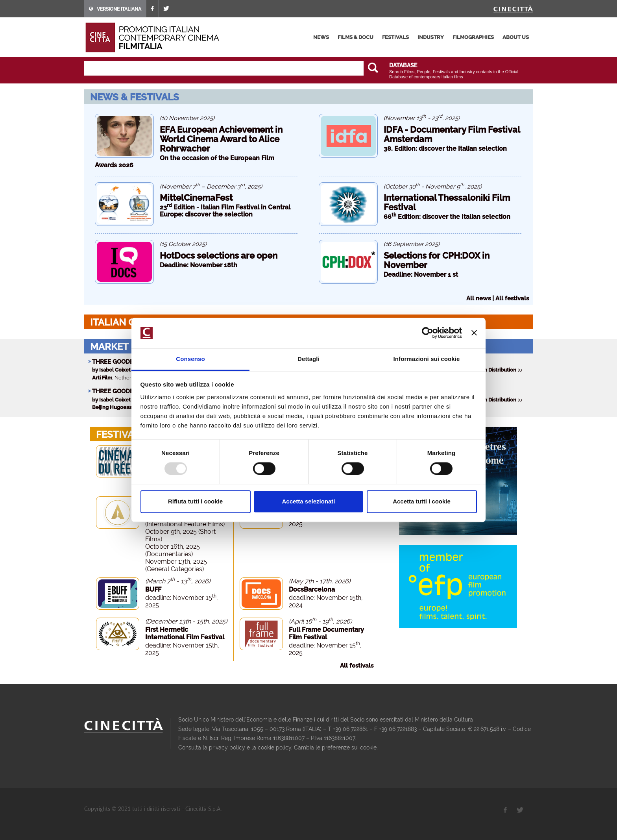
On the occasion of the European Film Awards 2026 (185, 162)
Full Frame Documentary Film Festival (326, 633)
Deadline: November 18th (199, 265)
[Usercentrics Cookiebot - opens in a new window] (428, 333)
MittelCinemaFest (196, 198)
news (321, 37)
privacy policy (227, 747)
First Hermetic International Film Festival (185, 633)
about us (516, 37)
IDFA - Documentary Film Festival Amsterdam (452, 134)
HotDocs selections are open (219, 255)
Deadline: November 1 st (421, 275)
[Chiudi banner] (474, 333)
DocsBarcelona (312, 589)
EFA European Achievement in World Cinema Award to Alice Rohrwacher (221, 139)
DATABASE (403, 65)
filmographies (473, 37)
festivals (395, 37)
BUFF (153, 589)
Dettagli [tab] (308, 359)
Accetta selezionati (308, 501)
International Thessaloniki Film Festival (447, 202)
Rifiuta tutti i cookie (195, 501)
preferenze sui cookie (349, 747)
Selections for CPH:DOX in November (437, 260)
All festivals (512, 298)
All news (478, 298)
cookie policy (274, 747)
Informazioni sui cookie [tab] (427, 359)
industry (431, 37)
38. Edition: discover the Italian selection (445, 149)
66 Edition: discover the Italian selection (447, 217)
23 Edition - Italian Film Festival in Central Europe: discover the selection (225, 211)
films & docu (356, 37)
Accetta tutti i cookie (422, 501)
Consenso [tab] (190, 359)
